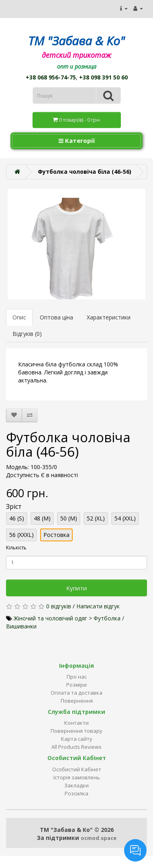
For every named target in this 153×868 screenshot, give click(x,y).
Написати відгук (98, 606)
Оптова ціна (56, 317)
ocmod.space (99, 838)
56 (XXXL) (21, 535)
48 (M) (42, 518)
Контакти (76, 723)
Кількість (16, 548)
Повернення (77, 701)
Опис (19, 317)
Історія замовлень (77, 777)
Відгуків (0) (27, 334)
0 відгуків (59, 606)
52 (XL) (96, 518)
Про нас (77, 677)
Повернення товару (76, 731)
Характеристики (109, 317)
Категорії (77, 140)
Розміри (76, 685)
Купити (76, 588)
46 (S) (17, 518)
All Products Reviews (76, 747)
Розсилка (76, 793)
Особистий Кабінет (77, 769)
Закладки (76, 785)
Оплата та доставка (76, 693)
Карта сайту (77, 739)
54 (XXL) (125, 518)
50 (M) (69, 518)
